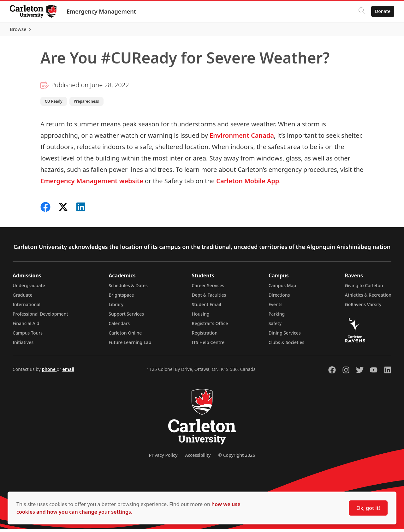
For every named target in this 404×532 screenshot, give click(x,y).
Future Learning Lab (130, 345)
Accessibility (198, 458)
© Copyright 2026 (237, 458)
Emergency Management (102, 11)
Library (116, 307)
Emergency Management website (92, 184)
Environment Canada (242, 138)
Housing (201, 317)
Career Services (208, 288)
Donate (382, 11)
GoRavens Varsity (363, 307)
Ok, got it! (368, 508)
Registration (205, 336)
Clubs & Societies (286, 345)
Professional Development (40, 317)
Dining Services (285, 336)
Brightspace (121, 298)
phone (49, 372)
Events (276, 307)
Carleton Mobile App (248, 184)
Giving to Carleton (364, 288)
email (68, 372)
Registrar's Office (210, 326)
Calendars (119, 326)
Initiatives (23, 345)
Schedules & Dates (128, 288)
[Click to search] (361, 11)
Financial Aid (26, 326)
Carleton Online (125, 336)
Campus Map (282, 288)
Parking (277, 317)
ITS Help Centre (208, 345)
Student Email (207, 307)
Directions (279, 298)
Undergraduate (29, 288)
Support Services (126, 317)
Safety (275, 326)
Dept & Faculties (209, 298)
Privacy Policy (163, 458)
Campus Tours (28, 336)
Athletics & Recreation (368, 298)
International (27, 307)
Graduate (23, 298)
